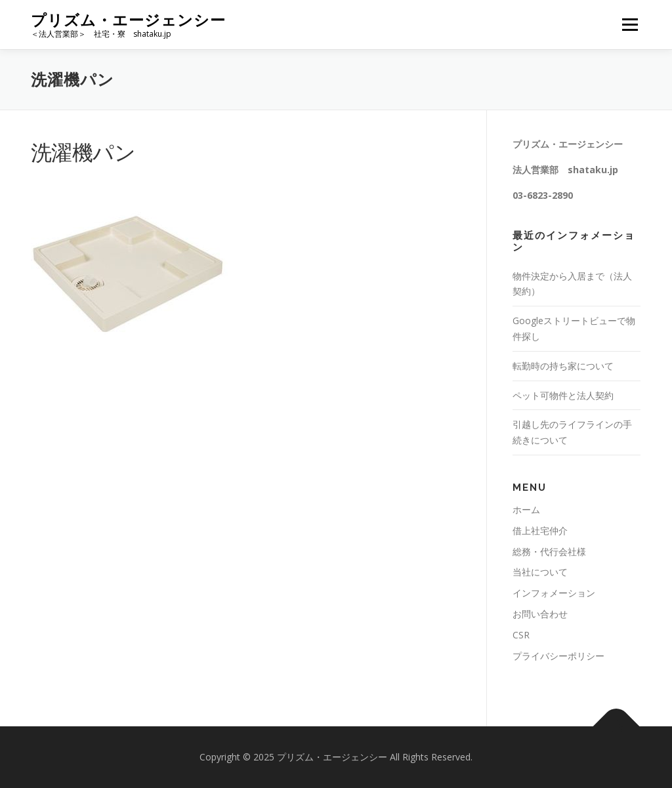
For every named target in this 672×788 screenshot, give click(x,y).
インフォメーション (554, 593)
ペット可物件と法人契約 (563, 395)
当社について (540, 572)
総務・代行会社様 (549, 551)
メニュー (630, 25)
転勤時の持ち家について (563, 366)
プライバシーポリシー (558, 656)
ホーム (526, 509)
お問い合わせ (540, 614)
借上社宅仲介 (540, 530)
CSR (521, 635)
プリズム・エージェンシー (128, 20)
